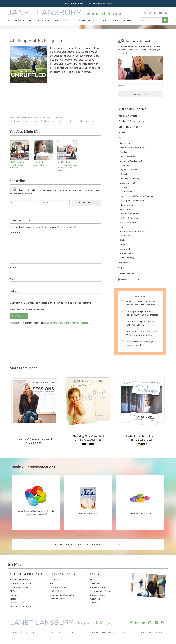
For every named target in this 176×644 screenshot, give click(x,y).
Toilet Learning (127, 258)
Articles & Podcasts (21, 21)
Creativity (124, 165)
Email (13, 279)
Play (122, 227)
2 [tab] (84, 536)
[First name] (24, 202)
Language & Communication (133, 200)
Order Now (107, 3)
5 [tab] (96, 536)
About (116, 21)
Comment (15, 232)
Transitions (89, 121)
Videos (122, 268)
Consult (104, 21)
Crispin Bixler (106, 632)
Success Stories (126, 274)
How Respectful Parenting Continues (137, 196)
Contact (129, 21)
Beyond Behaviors (88, 513)
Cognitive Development (131, 161)
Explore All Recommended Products (88, 544)
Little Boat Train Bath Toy (140, 513)
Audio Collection (48, 21)
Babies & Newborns (128, 116)
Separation (125, 236)
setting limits (77, 121)
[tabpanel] (36, 503)
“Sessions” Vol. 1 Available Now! (34, 441)
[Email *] (55, 202)
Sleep (122, 244)
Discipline (124, 174)
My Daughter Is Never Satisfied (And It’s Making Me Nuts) (67, 166)
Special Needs (126, 253)
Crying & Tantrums (128, 170)
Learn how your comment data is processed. (68, 323)
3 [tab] (88, 536)
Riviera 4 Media (159, 632)
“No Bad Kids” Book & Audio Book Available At (142, 441)
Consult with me (98, 595)
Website (14, 291)
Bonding (124, 152)
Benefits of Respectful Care (133, 148)
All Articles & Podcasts (20, 606)
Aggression (125, 143)
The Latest (95, 583)
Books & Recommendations (79, 21)
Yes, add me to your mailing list (27, 309)
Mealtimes (125, 209)
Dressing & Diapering (130, 178)
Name (13, 267)
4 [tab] (92, 536)
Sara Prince (119, 632)
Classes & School (41, 121)
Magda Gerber (127, 205)
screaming (65, 121)
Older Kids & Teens (128, 127)
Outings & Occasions (130, 218)
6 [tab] (100, 536)
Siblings (123, 240)
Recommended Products (102, 591)
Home (93, 579)
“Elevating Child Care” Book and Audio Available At (88, 441)
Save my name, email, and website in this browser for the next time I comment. (52, 303)
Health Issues (126, 192)
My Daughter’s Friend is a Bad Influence (17, 165)
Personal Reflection (129, 222)
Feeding (123, 187)
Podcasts (123, 263)
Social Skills (125, 249)
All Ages (122, 132)
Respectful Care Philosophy (133, 231)
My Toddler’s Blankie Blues (40, 163)
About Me (95, 599)
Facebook (123, 53)
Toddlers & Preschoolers (21, 121)
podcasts (54, 121)
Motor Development (129, 214)
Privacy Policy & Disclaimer (64, 632)
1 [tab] (80, 536)
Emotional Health (128, 183)
